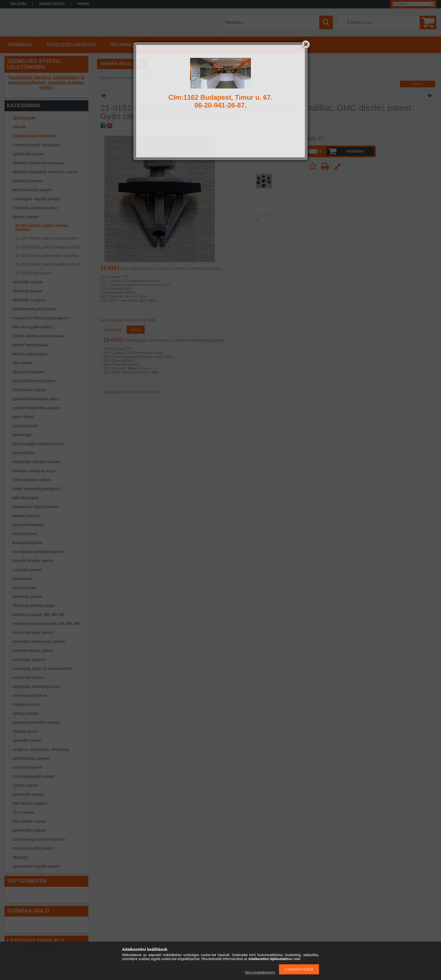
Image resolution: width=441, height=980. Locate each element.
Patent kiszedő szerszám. (36, 145)
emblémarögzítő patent (34, 309)
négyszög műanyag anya (36, 686)
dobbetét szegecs (29, 300)
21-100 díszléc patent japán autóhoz (47, 238)
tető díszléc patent (30, 803)
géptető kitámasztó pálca (36, 399)
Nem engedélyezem (260, 972)
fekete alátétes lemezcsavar (39, 336)
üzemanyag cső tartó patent (39, 839)
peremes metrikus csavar (36, 722)
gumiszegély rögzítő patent (38, 444)
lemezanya (23, 579)
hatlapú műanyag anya (34, 471)
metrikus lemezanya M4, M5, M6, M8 (46, 624)
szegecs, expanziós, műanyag (41, 749)
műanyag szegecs (30, 660)
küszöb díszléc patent (33, 561)
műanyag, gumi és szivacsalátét (42, 669)
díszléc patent (26, 217)
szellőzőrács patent (31, 758)
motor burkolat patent (33, 633)
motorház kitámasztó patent (39, 642)
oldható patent (26, 704)
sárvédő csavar (27, 740)
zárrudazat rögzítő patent (36, 866)
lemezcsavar (24, 588)
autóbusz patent (28, 181)
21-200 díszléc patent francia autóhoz (48, 247)
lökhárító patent (27, 597)
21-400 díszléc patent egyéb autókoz (47, 264)
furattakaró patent (29, 390)
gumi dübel (23, 417)
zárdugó (20, 857)
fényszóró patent (28, 372)
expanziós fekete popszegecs (40, 318)
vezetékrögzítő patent (33, 848)
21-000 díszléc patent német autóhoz (41, 228)
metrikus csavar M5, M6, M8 (39, 615)
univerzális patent (29, 830)
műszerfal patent (28, 677)
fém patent (23, 363)
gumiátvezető (25, 426)
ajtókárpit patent (28, 154)
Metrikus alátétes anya (34, 606)
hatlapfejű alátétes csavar (37, 462)
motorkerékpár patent (33, 651)
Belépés (19, 4)
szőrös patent (25, 785)
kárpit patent (24, 534)
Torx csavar (24, 812)
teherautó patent (28, 794)
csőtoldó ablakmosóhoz (35, 208)
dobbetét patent (27, 291)
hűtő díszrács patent (32, 480)
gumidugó (22, 435)
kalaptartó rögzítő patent (36, 507)
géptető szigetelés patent (36, 408)
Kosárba (355, 151)
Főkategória (107, 78)
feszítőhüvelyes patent (34, 381)
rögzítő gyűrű (25, 731)
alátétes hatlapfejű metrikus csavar (45, 172)
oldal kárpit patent (30, 695)
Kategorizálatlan (28, 543)
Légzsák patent (27, 570)
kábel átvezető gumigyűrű (37, 489)
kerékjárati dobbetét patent (38, 552)
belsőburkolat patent (32, 190)
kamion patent (26, 516)
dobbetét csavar (28, 282)
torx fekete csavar (29, 821)
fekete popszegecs (30, 354)
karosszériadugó (28, 525)
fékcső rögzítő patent (32, 327)
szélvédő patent (27, 767)
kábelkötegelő (26, 498)
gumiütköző (24, 453)
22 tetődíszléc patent (33, 273)
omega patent (25, 713)
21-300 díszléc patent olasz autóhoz (47, 256)
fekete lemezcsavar (31, 345)
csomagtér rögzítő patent (36, 199)
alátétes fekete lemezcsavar (39, 163)
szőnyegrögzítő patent (34, 776)
